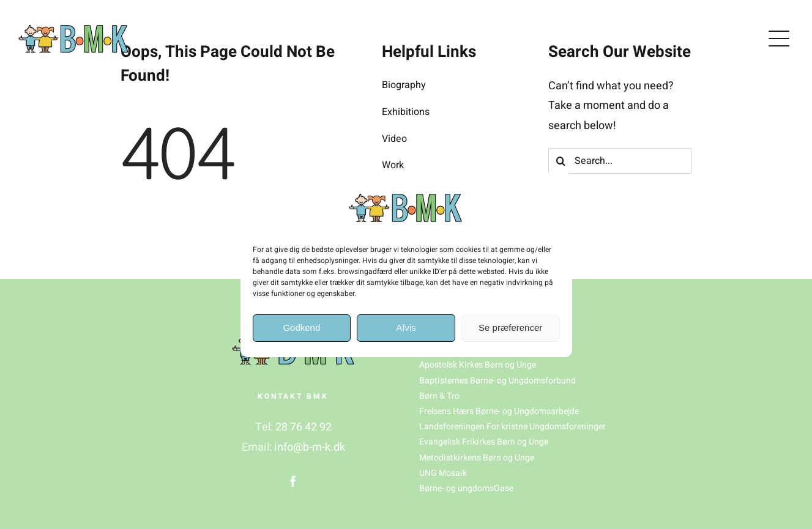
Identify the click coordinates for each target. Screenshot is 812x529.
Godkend (301, 327)
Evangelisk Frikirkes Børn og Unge (484, 442)
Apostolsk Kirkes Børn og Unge (478, 365)
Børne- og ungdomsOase (466, 488)
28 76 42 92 (304, 427)
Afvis (406, 327)
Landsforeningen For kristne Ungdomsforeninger (512, 427)
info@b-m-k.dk (310, 447)
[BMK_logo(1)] (73, 30)
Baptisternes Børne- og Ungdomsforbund (497, 381)
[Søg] (561, 161)
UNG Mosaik (443, 473)
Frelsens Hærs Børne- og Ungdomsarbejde (499, 411)
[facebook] (293, 481)
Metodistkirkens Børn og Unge (477, 458)
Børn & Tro (439, 396)
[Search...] (620, 161)
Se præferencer (510, 327)
